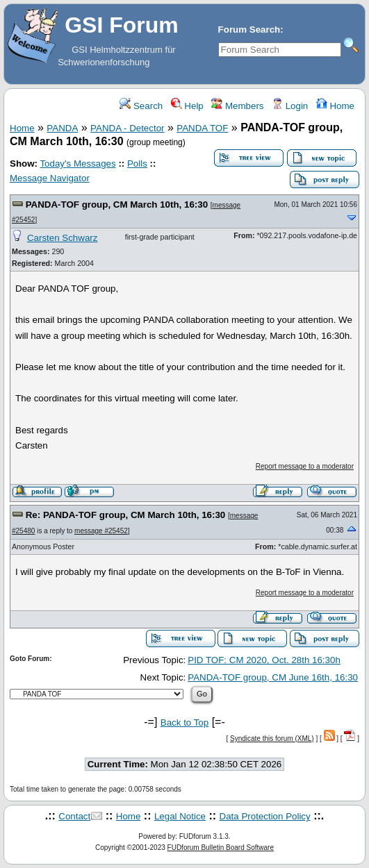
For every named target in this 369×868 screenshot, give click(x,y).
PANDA (62, 128)
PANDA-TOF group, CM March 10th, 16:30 (117, 205)
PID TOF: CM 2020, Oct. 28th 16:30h (264, 660)
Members (237, 106)
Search (141, 106)
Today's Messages (77, 164)
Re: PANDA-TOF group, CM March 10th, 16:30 (126, 515)
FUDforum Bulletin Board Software (221, 848)
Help (187, 106)
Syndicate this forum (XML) (272, 738)
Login (290, 106)
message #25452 (101, 531)
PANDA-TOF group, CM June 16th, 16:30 (273, 677)
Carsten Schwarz (62, 238)
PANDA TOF (202, 128)
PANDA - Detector (127, 128)
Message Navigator (50, 178)
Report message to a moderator (305, 466)
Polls (137, 164)
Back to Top (184, 723)
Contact (74, 816)
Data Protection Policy (265, 816)
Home (335, 106)
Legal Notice (180, 816)
